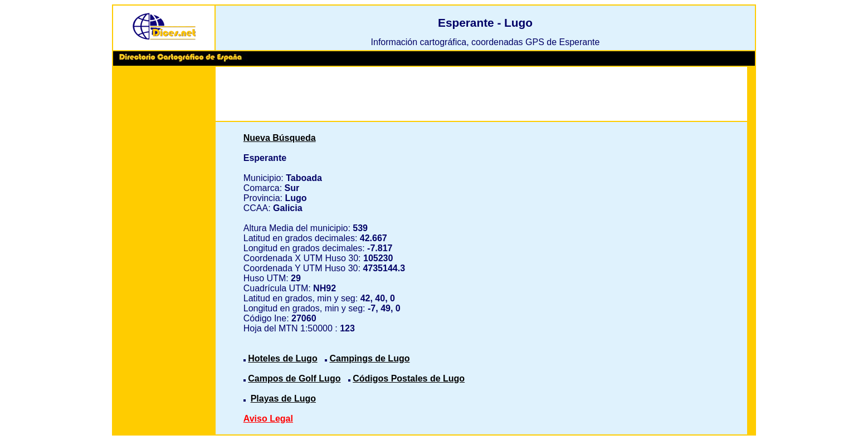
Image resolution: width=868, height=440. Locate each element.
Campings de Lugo (369, 358)
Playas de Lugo (283, 399)
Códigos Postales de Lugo (409, 378)
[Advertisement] (164, 239)
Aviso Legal (268, 419)
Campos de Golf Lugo (294, 378)
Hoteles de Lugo (282, 358)
